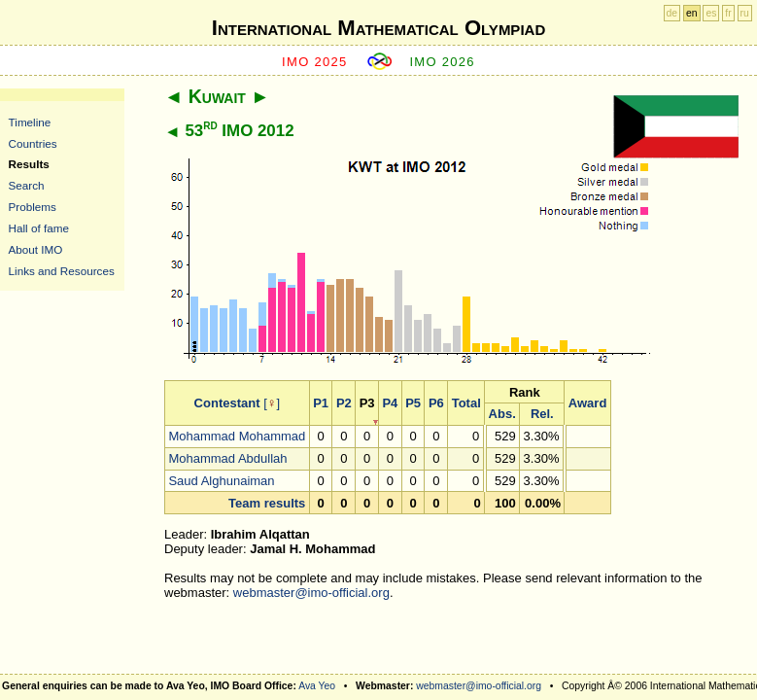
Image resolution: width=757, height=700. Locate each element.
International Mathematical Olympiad (378, 28)
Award (588, 403)
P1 (321, 403)
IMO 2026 (442, 62)
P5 (413, 403)
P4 (390, 403)
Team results (267, 503)
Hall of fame (39, 228)
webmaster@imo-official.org (311, 593)
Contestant (227, 403)
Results (29, 164)
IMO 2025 (315, 62)
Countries (33, 143)
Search (27, 185)
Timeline (30, 122)
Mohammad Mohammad (237, 436)
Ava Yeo (317, 686)
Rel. (542, 414)
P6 (436, 403)
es (711, 13)
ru (745, 13)
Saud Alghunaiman (221, 481)
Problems (33, 207)
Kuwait (217, 96)
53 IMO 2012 (239, 131)
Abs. (502, 414)
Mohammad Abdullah (227, 458)
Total (466, 403)
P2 (344, 403)
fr (728, 13)
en (692, 13)
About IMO (36, 249)
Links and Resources (62, 271)
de (672, 13)
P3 (367, 403)
